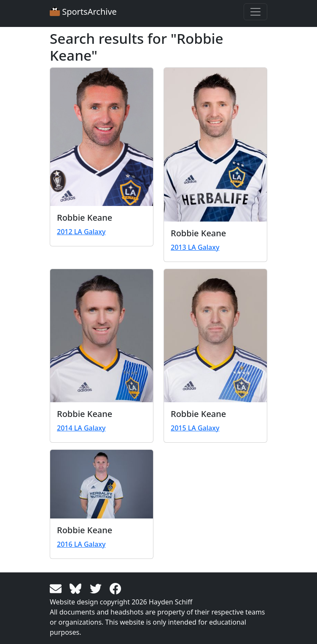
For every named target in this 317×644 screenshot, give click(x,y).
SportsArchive (83, 12)
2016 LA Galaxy (81, 544)
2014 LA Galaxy (81, 428)
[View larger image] (102, 137)
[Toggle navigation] (255, 12)
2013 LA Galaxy (195, 247)
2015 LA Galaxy (195, 428)
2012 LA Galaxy (81, 232)
